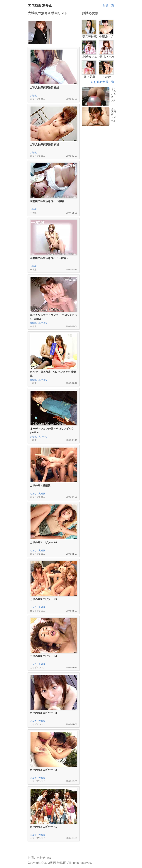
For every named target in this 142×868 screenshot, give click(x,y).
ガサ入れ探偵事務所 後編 (45, 88)
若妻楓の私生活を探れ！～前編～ (49, 258)
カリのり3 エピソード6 (43, 542)
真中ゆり (43, 323)
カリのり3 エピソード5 (43, 599)
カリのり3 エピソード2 (43, 770)
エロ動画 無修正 (40, 5)
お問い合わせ (37, 858)
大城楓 (33, 96)
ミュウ (33, 494)
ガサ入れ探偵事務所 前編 (45, 144)
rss (49, 858)
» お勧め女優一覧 (103, 82)
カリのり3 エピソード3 (43, 713)
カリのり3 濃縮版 (40, 485)
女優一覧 (108, 5)
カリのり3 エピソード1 (43, 827)
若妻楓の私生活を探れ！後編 (47, 201)
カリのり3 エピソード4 (43, 656)
